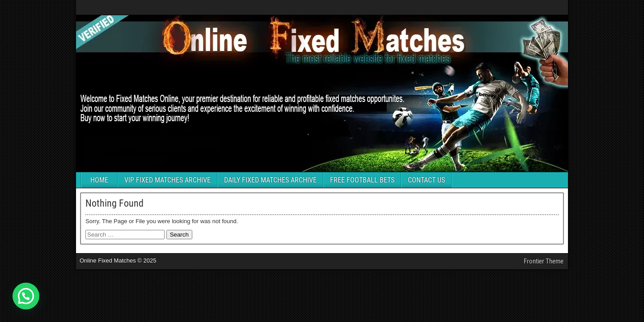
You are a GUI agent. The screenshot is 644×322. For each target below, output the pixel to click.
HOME (99, 180)
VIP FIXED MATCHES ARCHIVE (167, 180)
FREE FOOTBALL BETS (362, 180)
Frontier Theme (544, 261)
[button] (26, 296)
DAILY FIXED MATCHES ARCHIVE (270, 180)
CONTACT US (426, 180)
